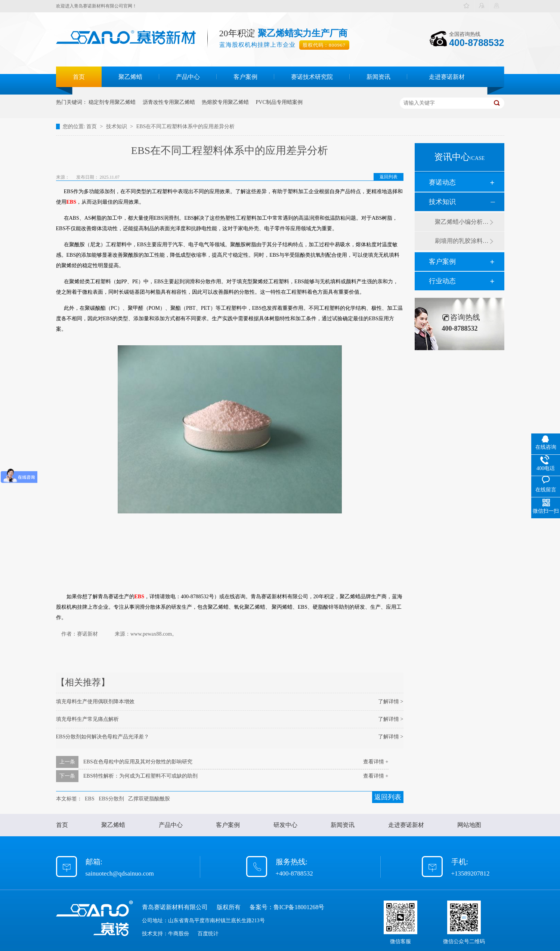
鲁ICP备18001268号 (299, 907)
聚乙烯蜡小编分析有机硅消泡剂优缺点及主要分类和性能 (462, 222)
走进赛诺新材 (447, 77)
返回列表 (389, 177)
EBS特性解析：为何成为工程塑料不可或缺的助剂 (140, 776)
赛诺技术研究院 (312, 77)
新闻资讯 (378, 77)
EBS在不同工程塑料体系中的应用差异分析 (186, 126)
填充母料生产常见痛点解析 (87, 719)
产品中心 (188, 77)
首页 (79, 77)
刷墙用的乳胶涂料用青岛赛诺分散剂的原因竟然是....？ (462, 241)
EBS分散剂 (111, 799)
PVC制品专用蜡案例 (279, 102)
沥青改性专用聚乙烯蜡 (169, 102)
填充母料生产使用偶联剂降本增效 (95, 702)
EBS (90, 799)
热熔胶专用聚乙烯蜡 (225, 102)
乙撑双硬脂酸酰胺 (149, 799)
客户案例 (245, 77)
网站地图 (469, 825)
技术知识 (117, 126)
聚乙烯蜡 (130, 77)
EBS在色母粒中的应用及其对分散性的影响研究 (138, 762)
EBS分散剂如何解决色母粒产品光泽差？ (103, 737)
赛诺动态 (442, 182)
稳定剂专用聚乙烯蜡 (112, 102)
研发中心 (285, 825)
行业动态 (442, 281)
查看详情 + (376, 762)
